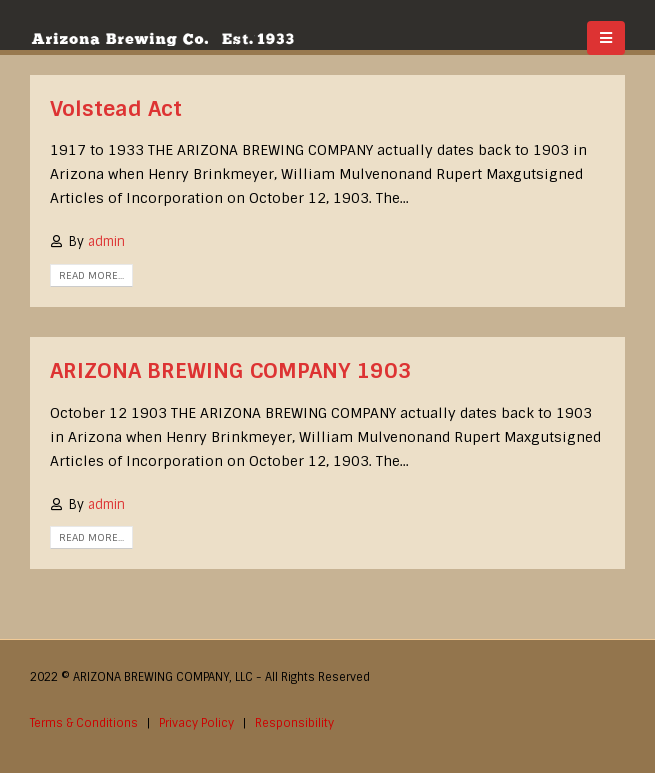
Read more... (91, 275)
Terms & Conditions (84, 723)
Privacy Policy (196, 723)
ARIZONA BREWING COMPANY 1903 (231, 370)
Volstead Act (116, 108)
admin (106, 241)
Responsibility (294, 723)
